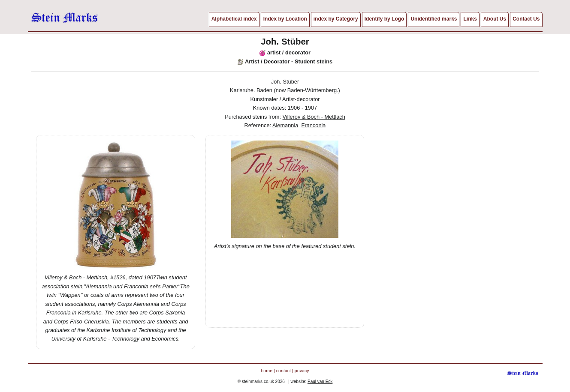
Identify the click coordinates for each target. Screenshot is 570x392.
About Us (495, 19)
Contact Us (526, 19)
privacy (302, 371)
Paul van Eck (320, 382)
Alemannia (285, 125)
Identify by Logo (385, 19)
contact (283, 371)
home (267, 371)
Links (470, 19)
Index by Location (285, 19)
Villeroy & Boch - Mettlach (314, 117)
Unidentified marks (434, 19)
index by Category (336, 19)
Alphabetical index (234, 19)
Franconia (314, 125)
